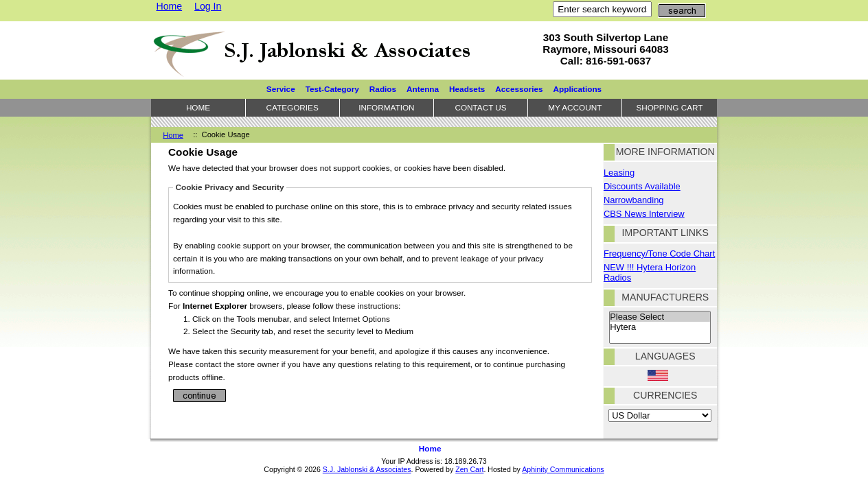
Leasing (619, 173)
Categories (293, 107)
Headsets (467, 89)
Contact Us (480, 107)
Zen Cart (469, 469)
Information (386, 107)
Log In (208, 6)
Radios (383, 89)
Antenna (423, 89)
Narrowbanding (634, 200)
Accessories (519, 89)
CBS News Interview (644, 214)
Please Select (660, 317)
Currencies (665, 395)
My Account (575, 107)
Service (281, 89)
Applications (578, 89)
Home (169, 6)
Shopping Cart (669, 107)
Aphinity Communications (563, 469)
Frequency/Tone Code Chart (659, 254)
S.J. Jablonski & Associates (367, 469)
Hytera (660, 327)
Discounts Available (642, 186)
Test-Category (332, 89)
